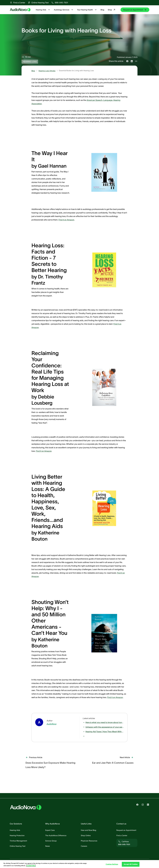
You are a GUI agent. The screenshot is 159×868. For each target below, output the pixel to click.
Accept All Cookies (131, 864)
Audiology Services (64, 10)
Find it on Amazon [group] (66, 220)
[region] (79, 864)
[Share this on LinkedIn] (132, 61)
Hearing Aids (43, 10)
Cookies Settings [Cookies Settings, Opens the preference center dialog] (112, 864)
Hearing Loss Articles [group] (47, 71)
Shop (112, 10)
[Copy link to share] (136, 61)
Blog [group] (33, 71)
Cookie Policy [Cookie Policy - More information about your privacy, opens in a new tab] (31, 866)
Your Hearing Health (87, 10)
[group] (17, 3)
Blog (102, 10)
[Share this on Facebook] (127, 61)
